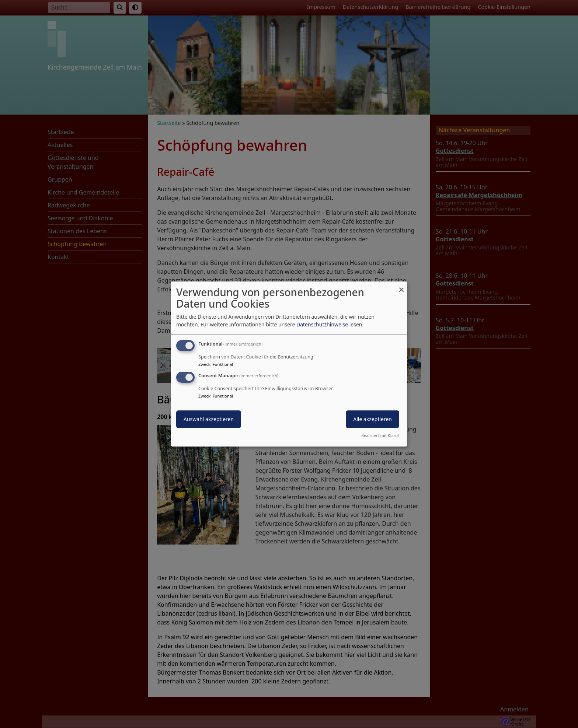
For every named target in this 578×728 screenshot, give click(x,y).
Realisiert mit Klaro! (380, 435)
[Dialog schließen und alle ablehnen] (401, 286)
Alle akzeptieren (372, 419)
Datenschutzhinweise (322, 324)
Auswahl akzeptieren (209, 419)
